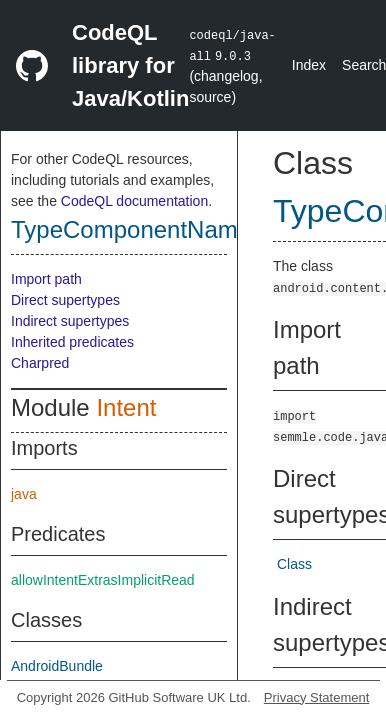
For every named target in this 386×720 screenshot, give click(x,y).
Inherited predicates (72, 342)
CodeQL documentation (134, 201)
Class (294, 564)
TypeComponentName (131, 229)
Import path (46, 279)
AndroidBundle (57, 666)
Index (309, 65)
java (24, 494)
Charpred (40, 363)
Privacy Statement (317, 697)
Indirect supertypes (70, 321)
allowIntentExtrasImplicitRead (103, 580)
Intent (126, 407)
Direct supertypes (65, 300)
